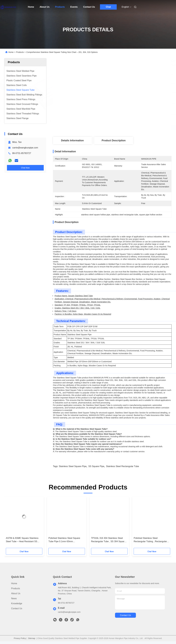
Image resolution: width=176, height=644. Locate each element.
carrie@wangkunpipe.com (25, 148)
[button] (16, 523)
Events (74, 7)
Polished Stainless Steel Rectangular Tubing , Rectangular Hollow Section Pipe (150, 540)
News (14, 598)
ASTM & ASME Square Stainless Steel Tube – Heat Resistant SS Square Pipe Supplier (22, 540)
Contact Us (89, 7)
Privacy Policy (20, 638)
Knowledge (17, 603)
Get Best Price (127, 128)
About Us (44, 7)
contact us (125, 615)
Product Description (114, 140)
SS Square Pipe (96, 466)
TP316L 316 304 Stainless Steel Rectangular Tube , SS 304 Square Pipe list (108, 540)
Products (60, 7)
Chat (108, 7)
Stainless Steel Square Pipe (73, 466)
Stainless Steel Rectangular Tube (123, 466)
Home (31, 7)
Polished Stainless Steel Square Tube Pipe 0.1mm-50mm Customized (64, 540)
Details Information (72, 140)
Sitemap (32, 638)
